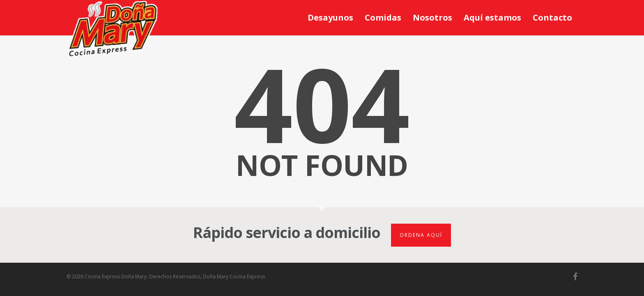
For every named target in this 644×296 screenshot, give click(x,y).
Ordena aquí (421, 235)
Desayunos (330, 17)
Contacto (552, 17)
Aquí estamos (492, 17)
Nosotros (432, 17)
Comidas (383, 17)
